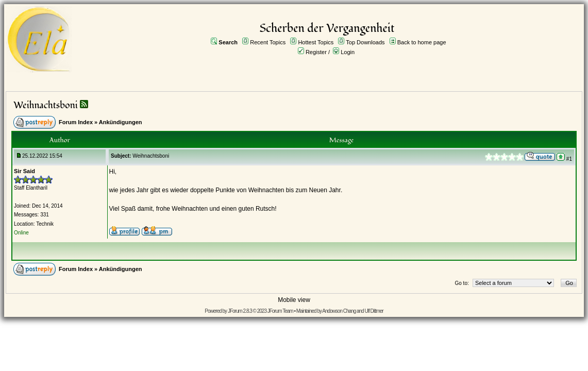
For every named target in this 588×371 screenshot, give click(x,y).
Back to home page (422, 42)
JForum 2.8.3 (240, 311)
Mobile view (294, 300)
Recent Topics (268, 42)
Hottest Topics (316, 42)
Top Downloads (365, 42)
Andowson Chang (339, 311)
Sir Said (24, 171)
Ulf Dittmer (374, 311)
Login (348, 52)
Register (316, 52)
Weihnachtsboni (46, 105)
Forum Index (76, 122)
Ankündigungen (121, 122)
